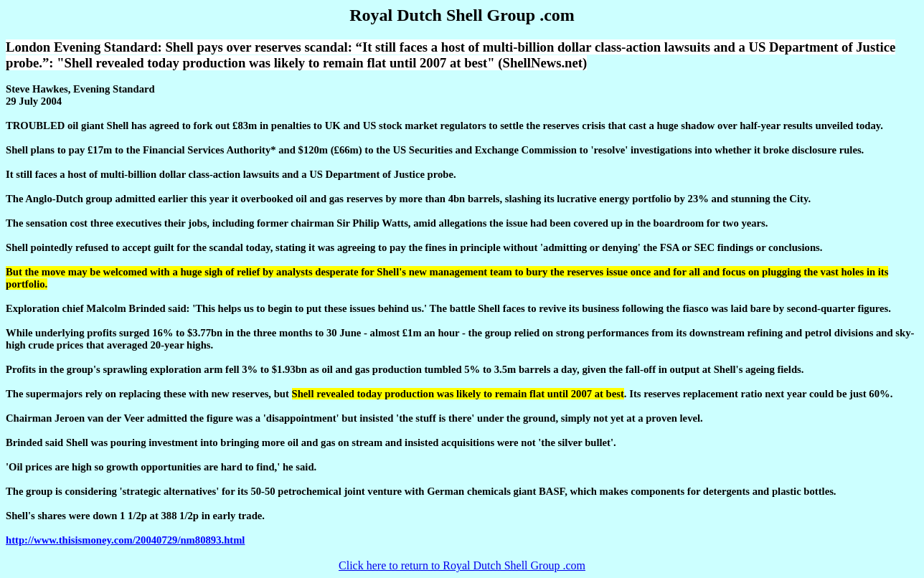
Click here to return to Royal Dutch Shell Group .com (462, 565)
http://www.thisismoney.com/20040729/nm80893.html (125, 540)
